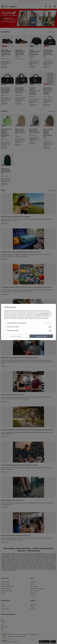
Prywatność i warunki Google (43, 314)
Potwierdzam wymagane (16, 336)
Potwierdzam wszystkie (41, 336)
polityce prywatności (44, 313)
